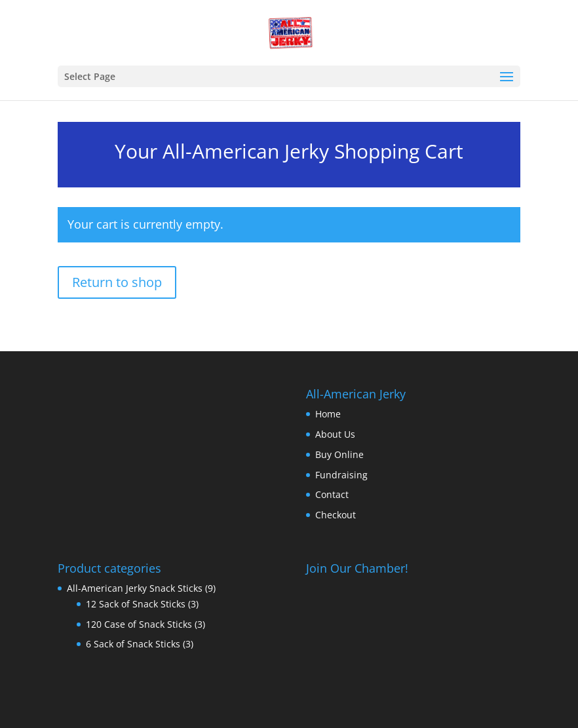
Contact (332, 494)
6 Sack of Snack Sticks (133, 644)
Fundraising (341, 475)
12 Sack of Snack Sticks (136, 604)
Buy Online (339, 454)
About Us (335, 434)
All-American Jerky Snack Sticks (135, 588)
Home (328, 414)
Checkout (336, 515)
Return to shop (117, 282)
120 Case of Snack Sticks (139, 624)
